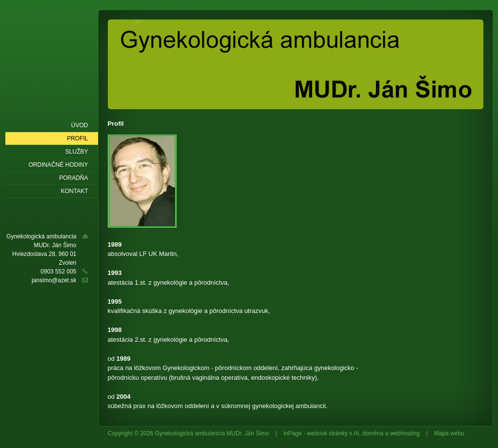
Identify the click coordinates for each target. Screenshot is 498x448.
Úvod (80, 125)
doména (373, 433)
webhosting (405, 433)
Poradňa (73, 178)
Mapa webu (449, 433)
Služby (77, 152)
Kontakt (75, 191)
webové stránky (327, 433)
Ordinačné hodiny (58, 165)
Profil (77, 138)
